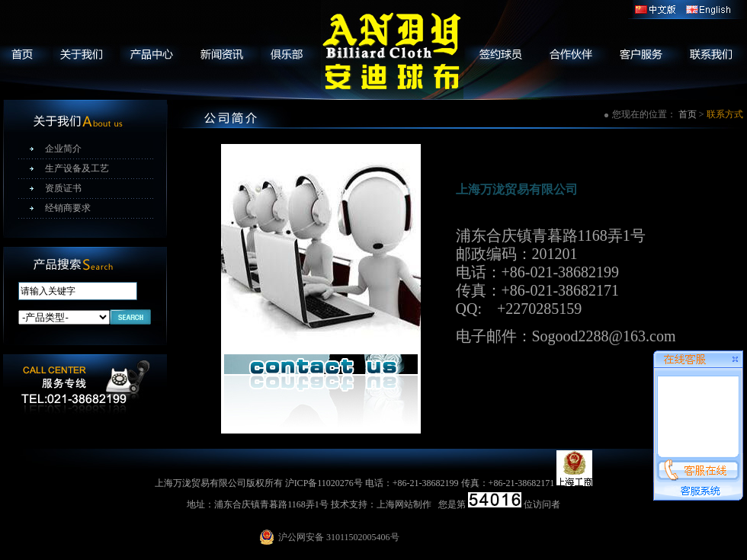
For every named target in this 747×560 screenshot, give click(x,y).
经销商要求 (68, 208)
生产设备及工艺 (77, 168)
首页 (688, 114)
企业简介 (63, 149)
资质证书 (63, 188)
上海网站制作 (404, 504)
